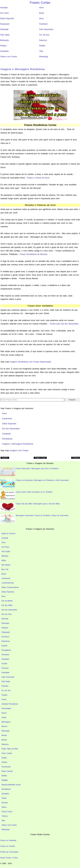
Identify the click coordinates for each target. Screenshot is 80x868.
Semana (5, 803)
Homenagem (6, 708)
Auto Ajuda (6, 551)
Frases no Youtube (8, 846)
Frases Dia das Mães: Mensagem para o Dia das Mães (30, 507)
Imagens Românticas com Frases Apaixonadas (30, 362)
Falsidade (4, 29)
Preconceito (6, 767)
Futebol (4, 695)
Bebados (5, 556)
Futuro (4, 699)
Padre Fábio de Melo (10, 749)
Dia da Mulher (7, 601)
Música (4, 740)
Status (4, 807)
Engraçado (5, 24)
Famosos (5, 668)
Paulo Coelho (7, 753)
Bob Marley (6, 565)
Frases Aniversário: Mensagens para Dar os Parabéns (29, 472)
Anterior (5, 458)
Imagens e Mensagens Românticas (23, 69)
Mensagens (6, 722)
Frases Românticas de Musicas (34, 254)
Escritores (5, 637)
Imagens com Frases (19, 450)
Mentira (4, 726)
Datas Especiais (7, 18)
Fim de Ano (44, 35)
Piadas (4, 758)
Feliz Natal (5, 35)
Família (4, 664)
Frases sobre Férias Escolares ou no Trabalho (26, 495)
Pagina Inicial (40, 458)
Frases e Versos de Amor (38, 178)
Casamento (6, 578)
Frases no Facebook (8, 840)
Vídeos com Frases (9, 57)
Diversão (5, 619)
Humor (4, 713)
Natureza (43, 40)
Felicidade (5, 673)
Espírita (4, 646)
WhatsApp (44, 57)
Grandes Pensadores (10, 704)
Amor (41, 8)
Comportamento (8, 583)
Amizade (4, 8)
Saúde (4, 798)
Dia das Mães (7, 605)
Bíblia (4, 560)
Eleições (5, 628)
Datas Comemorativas (10, 587)
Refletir (42, 46)
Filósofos (5, 686)
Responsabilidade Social (11, 785)
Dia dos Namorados (9, 610)
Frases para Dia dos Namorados (64, 324)
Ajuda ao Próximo (8, 534)
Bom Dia (5, 569)
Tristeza (5, 816)
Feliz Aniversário (46, 29)
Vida (41, 51)
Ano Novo (4, 13)
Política (3, 46)
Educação (5, 623)
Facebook (43, 24)
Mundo (4, 735)
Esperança (6, 641)
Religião (5, 780)
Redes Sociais (7, 771)
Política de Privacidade (9, 852)
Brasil (42, 13)
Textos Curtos (7, 812)
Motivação (5, 40)
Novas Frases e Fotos (9, 858)
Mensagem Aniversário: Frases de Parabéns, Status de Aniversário (34, 519)
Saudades (4, 51)
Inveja (4, 717)
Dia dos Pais (7, 614)
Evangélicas (6, 650)
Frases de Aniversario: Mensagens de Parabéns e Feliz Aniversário (34, 484)
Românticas (6, 789)
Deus (41, 18)
